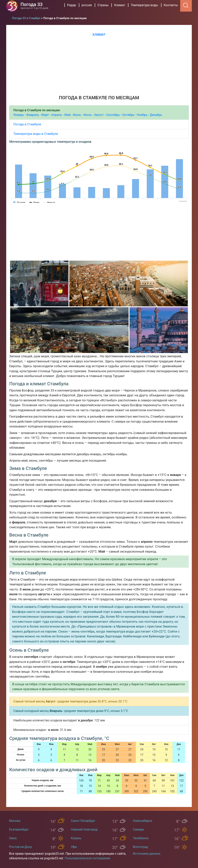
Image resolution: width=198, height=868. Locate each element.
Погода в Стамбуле (27, 124)
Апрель (57, 115)
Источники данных (147, 854)
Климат (120, 5)
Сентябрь (113, 115)
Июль (88, 115)
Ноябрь (142, 115)
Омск (13, 838)
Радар (72, 5)
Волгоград (140, 847)
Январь (19, 115)
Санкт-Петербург (83, 821)
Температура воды (144, 5)
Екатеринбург (19, 829)
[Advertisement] (99, 65)
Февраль (33, 115)
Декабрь (156, 115)
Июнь (77, 115)
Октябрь (128, 115)
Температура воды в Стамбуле (36, 134)
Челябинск (141, 838)
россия (87, 5)
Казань (76, 838)
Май (67, 115)
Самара (138, 829)
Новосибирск (143, 821)
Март (45, 115)
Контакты (171, 5)
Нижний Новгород (84, 829)
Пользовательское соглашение (87, 858)
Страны (103, 5)
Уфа (74, 847)
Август (99, 115)
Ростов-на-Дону (20, 847)
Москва (15, 821)
